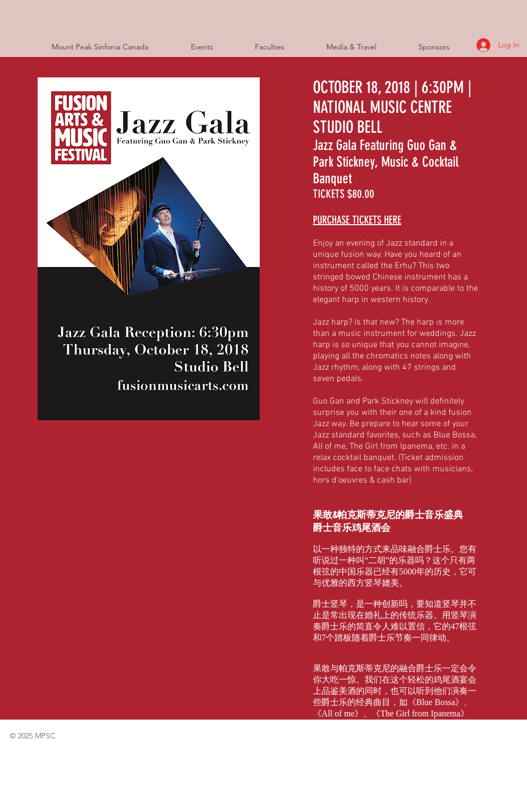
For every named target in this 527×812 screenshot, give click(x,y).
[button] (215, 47)
